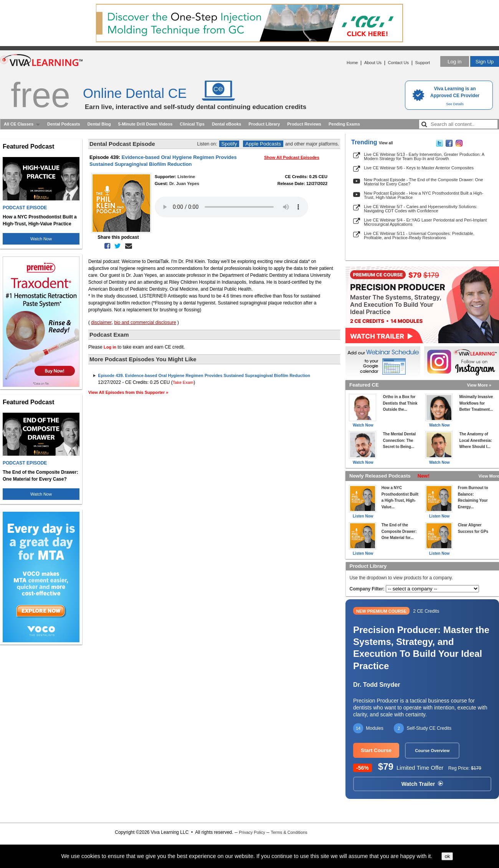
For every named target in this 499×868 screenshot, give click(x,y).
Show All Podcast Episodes (292, 157)
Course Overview (432, 751)
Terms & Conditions (289, 832)
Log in (454, 62)
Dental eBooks (226, 124)
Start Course (376, 750)
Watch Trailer (422, 784)
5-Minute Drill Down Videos (145, 124)
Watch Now (41, 239)
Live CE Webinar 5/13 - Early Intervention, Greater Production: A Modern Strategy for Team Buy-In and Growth (424, 156)
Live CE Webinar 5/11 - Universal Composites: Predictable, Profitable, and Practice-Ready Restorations (419, 236)
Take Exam (183, 382)
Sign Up (485, 62)
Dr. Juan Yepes (184, 184)
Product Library (264, 124)
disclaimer (101, 322)
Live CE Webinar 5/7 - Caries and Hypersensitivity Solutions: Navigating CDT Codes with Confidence (421, 209)
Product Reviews (304, 124)
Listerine (186, 177)
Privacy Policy (252, 832)
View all (386, 143)
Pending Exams (344, 124)
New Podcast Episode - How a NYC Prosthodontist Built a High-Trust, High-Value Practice (424, 195)
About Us (373, 63)
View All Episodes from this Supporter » (128, 392)
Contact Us (398, 63)
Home (352, 63)
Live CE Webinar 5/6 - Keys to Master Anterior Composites (419, 168)
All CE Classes (19, 124)
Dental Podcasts (64, 124)
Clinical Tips (192, 124)
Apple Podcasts (263, 144)
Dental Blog (99, 124)
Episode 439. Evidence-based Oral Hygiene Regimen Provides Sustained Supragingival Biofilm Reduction (204, 375)
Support (422, 63)
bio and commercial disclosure (145, 322)
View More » (479, 385)
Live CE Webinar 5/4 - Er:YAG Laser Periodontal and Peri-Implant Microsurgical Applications (425, 222)
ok (447, 856)
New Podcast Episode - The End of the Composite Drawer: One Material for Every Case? (423, 182)
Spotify (229, 144)
